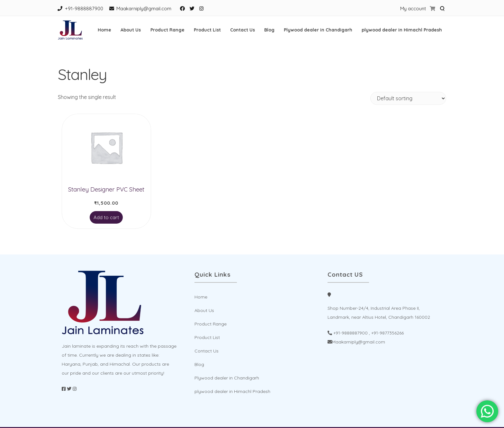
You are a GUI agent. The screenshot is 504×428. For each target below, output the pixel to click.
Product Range (167, 30)
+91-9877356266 (387, 333)
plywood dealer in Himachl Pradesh (402, 30)
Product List (207, 30)
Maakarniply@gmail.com (144, 9)
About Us (131, 30)
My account (413, 9)
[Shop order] (408, 98)
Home (104, 30)
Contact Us (243, 30)
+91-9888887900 (84, 9)
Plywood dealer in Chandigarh (318, 30)
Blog (269, 30)
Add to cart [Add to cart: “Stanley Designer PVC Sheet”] (106, 217)
